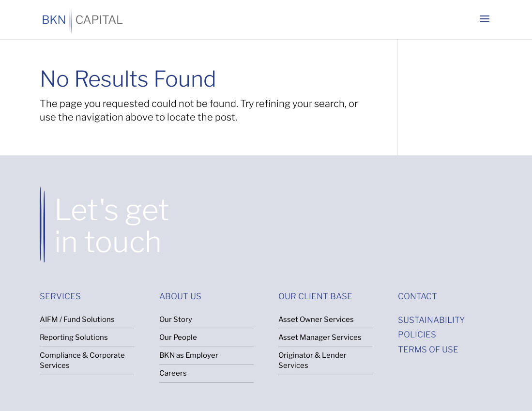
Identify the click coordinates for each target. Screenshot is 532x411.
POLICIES (417, 335)
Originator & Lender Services (312, 360)
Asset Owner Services (316, 320)
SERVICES (60, 296)
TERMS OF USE (428, 350)
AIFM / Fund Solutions (77, 320)
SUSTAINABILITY (431, 320)
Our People (178, 337)
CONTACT (418, 296)
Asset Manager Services (320, 337)
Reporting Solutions (74, 337)
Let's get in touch (112, 226)
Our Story (176, 320)
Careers (173, 373)
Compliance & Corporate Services (82, 360)
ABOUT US (180, 296)
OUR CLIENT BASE (315, 296)
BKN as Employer (189, 355)
